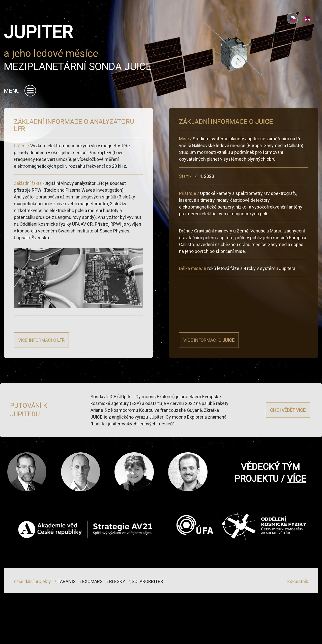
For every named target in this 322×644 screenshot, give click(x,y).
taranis (67, 598)
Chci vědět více (288, 416)
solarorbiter (147, 598)
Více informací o (41, 369)
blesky (117, 598)
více (297, 495)
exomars (92, 598)
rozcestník (297, 598)
